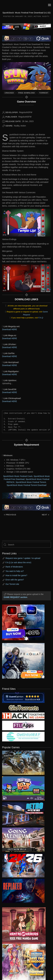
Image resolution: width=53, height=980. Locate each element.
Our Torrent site (12, 584)
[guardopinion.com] (23, 697)
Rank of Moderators (14, 567)
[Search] (26, 545)
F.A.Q (41, 318)
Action (37, 16)
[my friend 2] (23, 708)
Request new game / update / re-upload (23, 558)
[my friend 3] (23, 716)
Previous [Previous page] (10, 515)
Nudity (46, 16)
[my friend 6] (23, 725)
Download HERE (10, 329)
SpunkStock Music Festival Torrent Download (26, 485)
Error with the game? (15, 580)
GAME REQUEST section (15, 597)
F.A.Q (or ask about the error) (18, 562)
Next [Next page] (46, 515)
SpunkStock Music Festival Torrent (31, 482)
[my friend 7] (23, 736)
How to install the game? (16, 575)
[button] (49, 5)
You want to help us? (15, 571)
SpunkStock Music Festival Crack (18, 476)
